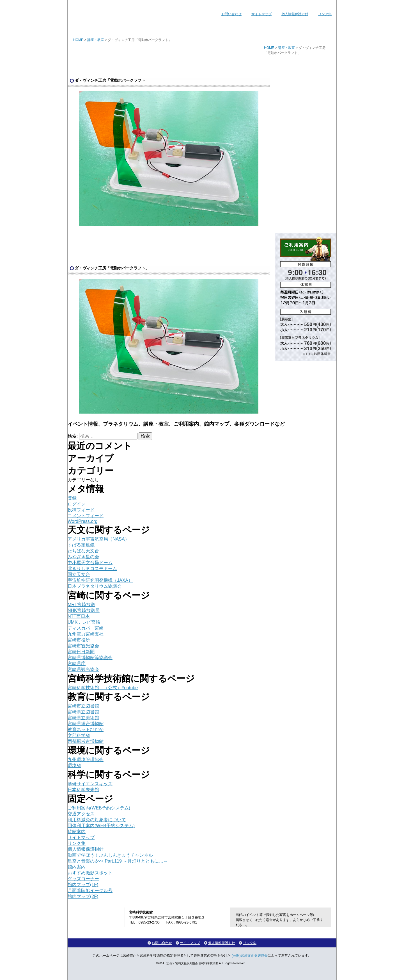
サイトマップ (261, 14)
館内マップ (270, 26)
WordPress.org (82, 521)
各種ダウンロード (312, 26)
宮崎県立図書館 (83, 712)
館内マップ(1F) (83, 885)
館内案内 (77, 867)
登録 (72, 498)
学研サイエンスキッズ (90, 784)
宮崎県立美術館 (83, 718)
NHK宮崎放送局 (84, 610)
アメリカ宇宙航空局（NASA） (98, 539)
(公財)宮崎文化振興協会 (250, 956)
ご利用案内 (235, 26)
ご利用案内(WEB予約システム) (99, 808)
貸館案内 (77, 832)
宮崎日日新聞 (81, 652)
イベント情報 (120, 26)
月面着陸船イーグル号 (90, 891)
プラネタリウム (161, 26)
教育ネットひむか (86, 730)
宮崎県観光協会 (83, 669)
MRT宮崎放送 (81, 604)
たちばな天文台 (83, 551)
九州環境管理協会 (86, 760)
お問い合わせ (231, 14)
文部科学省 (79, 735)
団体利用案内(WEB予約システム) (101, 826)
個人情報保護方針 (295, 14)
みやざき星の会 (83, 557)
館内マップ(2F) (83, 896)
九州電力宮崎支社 (86, 634)
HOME (78, 40)
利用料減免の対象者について (97, 820)
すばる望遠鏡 (81, 545)
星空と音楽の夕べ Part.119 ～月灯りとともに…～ (118, 861)
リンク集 (325, 14)
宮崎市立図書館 (83, 706)
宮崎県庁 (77, 663)
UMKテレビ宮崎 (84, 622)
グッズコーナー (83, 879)
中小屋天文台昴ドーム (90, 563)
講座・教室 (199, 26)
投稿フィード (81, 510)
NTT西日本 (79, 616)
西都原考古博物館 (86, 741)
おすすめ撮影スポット (90, 873)
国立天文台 (79, 574)
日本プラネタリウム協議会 (95, 586)
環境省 (74, 765)
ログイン (77, 504)
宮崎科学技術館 (101, 11)
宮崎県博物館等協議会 (90, 658)
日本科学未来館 (83, 790)
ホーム (84, 26)
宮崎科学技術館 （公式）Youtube (103, 688)
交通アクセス (81, 814)
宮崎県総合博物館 (86, 724)
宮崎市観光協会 (83, 646)
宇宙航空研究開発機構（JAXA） (100, 580)
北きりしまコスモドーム (92, 569)
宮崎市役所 (79, 640)
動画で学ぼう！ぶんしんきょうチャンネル (110, 855)
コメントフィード (86, 516)
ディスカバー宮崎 (86, 628)
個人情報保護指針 (86, 849)
